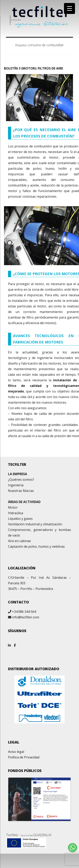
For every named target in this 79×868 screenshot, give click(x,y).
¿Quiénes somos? (21, 480)
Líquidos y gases (20, 519)
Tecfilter (12, 835)
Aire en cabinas (19, 541)
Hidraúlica (16, 513)
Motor (13, 507)
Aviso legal (16, 752)
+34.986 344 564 (24, 612)
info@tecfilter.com (26, 617)
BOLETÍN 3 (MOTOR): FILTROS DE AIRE (33, 68)
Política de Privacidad (24, 757)
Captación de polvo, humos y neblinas (36, 546)
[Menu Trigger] (69, 8)
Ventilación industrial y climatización (35, 524)
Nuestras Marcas (21, 491)
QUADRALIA (42, 835)
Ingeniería (16, 485)
